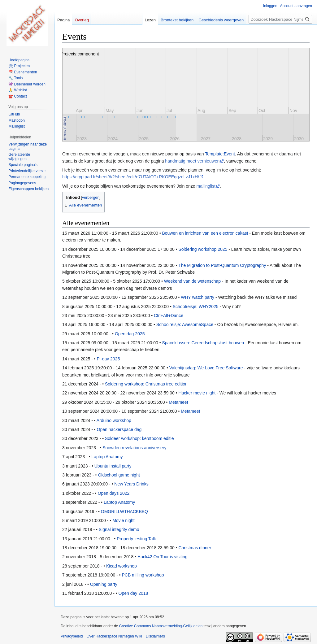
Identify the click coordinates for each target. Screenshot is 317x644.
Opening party (104, 584)
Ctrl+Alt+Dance (169, 315)
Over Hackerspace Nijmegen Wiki (114, 636)
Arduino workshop (114, 420)
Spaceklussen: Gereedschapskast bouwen (203, 343)
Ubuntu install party (113, 466)
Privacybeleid (72, 636)
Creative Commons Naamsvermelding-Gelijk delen (161, 626)
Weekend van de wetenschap (192, 281)
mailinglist (206, 186)
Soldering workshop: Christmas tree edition (146, 384)
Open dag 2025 (130, 334)
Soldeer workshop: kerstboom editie (139, 438)
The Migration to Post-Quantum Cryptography (222, 265)
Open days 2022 (114, 493)
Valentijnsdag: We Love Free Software (206, 368)
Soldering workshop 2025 (203, 249)
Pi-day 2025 (109, 359)
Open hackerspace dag (119, 429)
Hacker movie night (197, 393)
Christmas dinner (195, 548)
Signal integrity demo (119, 529)
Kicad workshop (122, 566)
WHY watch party (198, 297)
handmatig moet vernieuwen (192, 161)
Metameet (178, 402)
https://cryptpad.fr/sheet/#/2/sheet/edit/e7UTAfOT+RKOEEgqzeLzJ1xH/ (131, 177)
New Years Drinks (131, 484)
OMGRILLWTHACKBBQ (124, 511)
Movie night (124, 520)
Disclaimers (155, 636)
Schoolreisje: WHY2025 (196, 307)
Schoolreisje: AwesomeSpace (185, 324)
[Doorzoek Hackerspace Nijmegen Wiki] (280, 19)
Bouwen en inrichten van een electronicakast (205, 233)
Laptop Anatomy (107, 457)
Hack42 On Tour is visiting (163, 557)
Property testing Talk (136, 539)
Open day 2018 (133, 593)
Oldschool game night (119, 475)
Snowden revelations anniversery (134, 448)
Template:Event (220, 154)
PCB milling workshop (143, 575)
